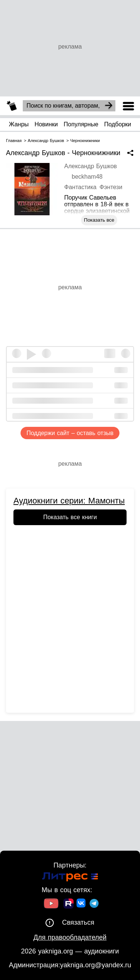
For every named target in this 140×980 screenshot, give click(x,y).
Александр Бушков (91, 166)
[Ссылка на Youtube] (51, 904)
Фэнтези (111, 187)
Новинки (46, 124)
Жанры (19, 124)
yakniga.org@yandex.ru (96, 965)
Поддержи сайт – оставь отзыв (70, 433)
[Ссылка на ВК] (82, 905)
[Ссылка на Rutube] (69, 905)
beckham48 (87, 177)
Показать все (99, 220)
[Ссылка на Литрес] (70, 878)
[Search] (109, 106)
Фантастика (80, 187)
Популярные (81, 124)
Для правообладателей (70, 937)
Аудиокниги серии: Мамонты (69, 501)
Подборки (118, 124)
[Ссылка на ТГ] (94, 904)
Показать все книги (70, 517)
